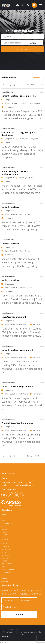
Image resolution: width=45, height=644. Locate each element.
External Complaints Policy (33, 632)
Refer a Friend (8, 474)
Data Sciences (7, 564)
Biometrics (6, 549)
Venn (8, 636)
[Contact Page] (34, 5)
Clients (4, 520)
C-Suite (4, 561)
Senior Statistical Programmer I (17, 350)
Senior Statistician (10, 207)
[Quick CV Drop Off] (18, 5)
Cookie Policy (18, 632)
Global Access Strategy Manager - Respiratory (18, 134)
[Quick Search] (23, 5)
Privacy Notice (8, 632)
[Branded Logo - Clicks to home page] (7, 5)
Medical (4, 552)
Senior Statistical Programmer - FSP (19, 96)
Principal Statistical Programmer (18, 423)
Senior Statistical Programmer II (17, 386)
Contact (4, 535)
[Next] (18, 85)
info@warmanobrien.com (24, 485)
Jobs (3, 517)
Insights (4, 532)
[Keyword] (22, 37)
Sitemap (22, 634)
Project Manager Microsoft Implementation (15, 173)
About (4, 526)
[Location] (15, 43)
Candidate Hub (7, 523)
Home (4, 515)
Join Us (4, 529)
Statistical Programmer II (14, 317)
